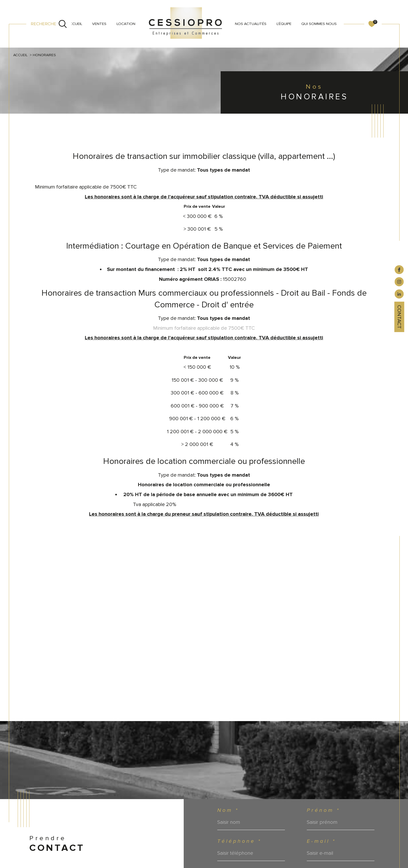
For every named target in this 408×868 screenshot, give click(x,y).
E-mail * (321, 841)
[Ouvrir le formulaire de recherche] (49, 24)
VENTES (99, 24)
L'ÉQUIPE (284, 24)
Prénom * (323, 810)
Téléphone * (239, 841)
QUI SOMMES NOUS (319, 24)
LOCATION (126, 24)
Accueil (75, 24)
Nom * (228, 810)
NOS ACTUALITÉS (251, 24)
